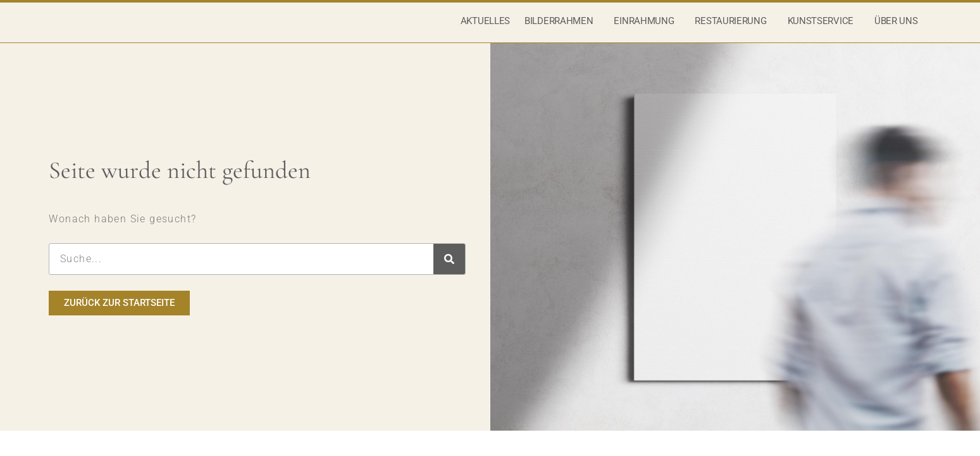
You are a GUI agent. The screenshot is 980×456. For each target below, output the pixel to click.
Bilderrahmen (562, 28)
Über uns (899, 28)
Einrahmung (647, 28)
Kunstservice (824, 28)
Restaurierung (734, 28)
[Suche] (449, 274)
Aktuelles (485, 28)
